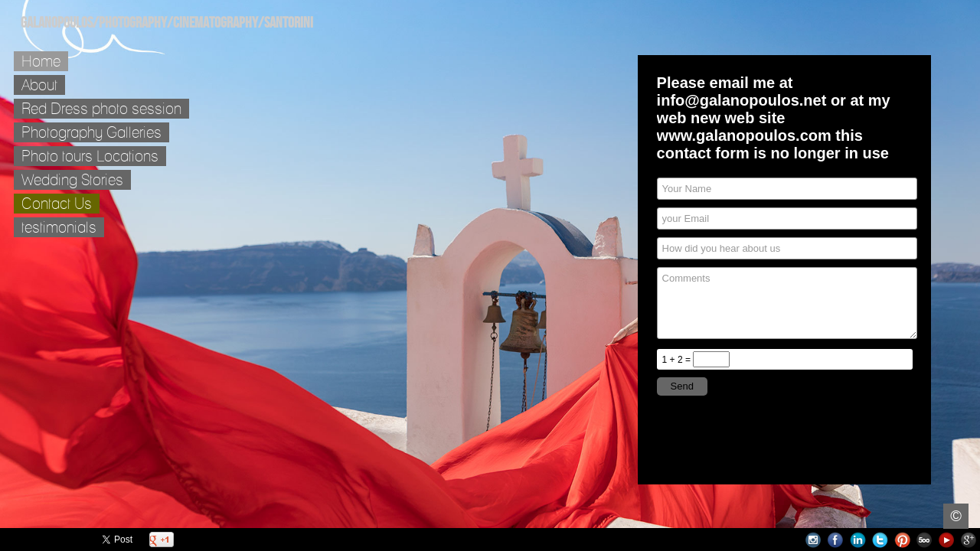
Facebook (836, 540)
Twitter (880, 540)
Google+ (969, 540)
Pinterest (902, 540)
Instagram (813, 540)
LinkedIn (858, 540)
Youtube (947, 540)
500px (924, 540)
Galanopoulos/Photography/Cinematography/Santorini (167, 23)
